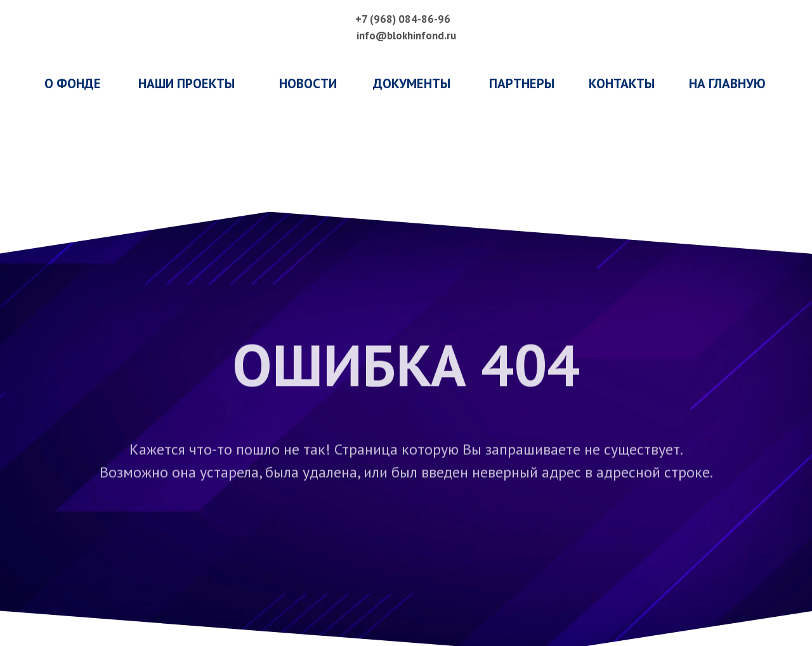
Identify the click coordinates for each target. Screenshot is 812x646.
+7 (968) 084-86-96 (403, 19)
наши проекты (187, 83)
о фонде (73, 83)
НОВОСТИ (308, 83)
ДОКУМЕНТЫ (412, 83)
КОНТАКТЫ (622, 83)
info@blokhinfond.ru (406, 36)
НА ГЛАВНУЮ (727, 83)
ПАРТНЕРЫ (522, 83)
